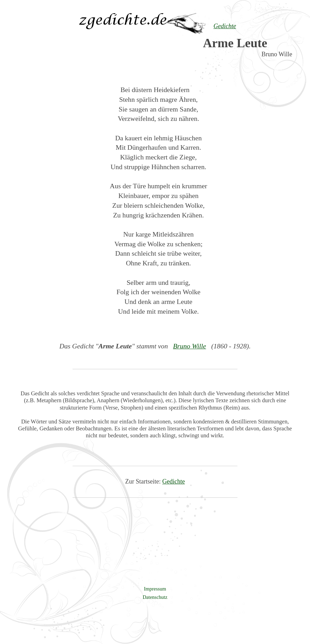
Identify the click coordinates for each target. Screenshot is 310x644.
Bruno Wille (189, 346)
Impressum (155, 589)
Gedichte (174, 481)
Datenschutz (155, 597)
